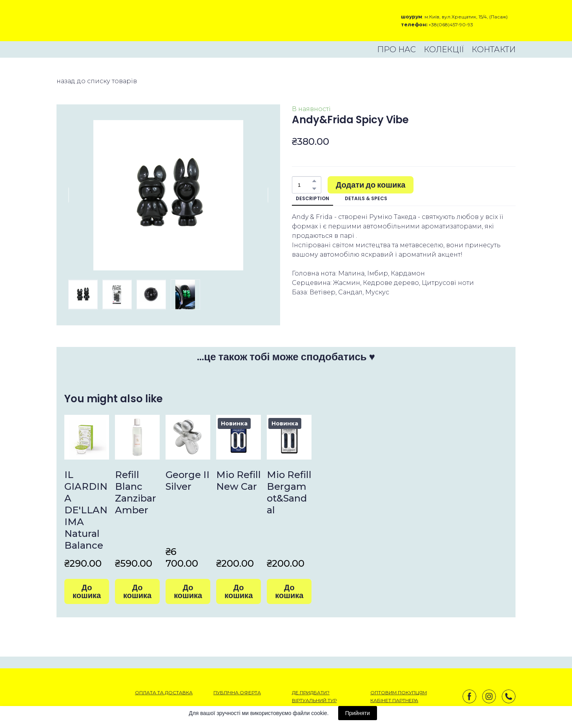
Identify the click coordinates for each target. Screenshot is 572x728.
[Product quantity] (305, 185)
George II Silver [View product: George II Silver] (188, 481)
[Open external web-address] (84, 21)
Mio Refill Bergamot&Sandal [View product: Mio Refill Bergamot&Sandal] (289, 492)
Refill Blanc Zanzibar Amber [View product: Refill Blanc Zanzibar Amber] (136, 492)
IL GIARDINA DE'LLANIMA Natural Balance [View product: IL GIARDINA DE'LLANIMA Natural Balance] (86, 510)
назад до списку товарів (97, 81)
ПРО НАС (396, 49)
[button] (314, 181)
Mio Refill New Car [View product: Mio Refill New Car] (239, 481)
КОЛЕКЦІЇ (444, 49)
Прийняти (358, 713)
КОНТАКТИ (494, 49)
